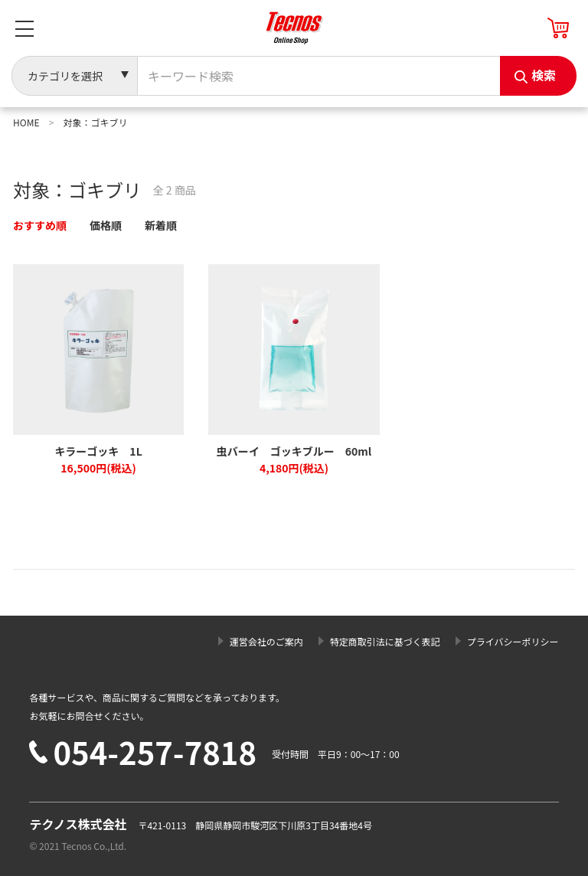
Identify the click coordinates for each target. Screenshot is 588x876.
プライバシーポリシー (513, 641)
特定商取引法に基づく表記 (385, 641)
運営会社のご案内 (266, 641)
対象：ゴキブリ (95, 122)
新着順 (161, 225)
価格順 (106, 225)
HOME (26, 122)
